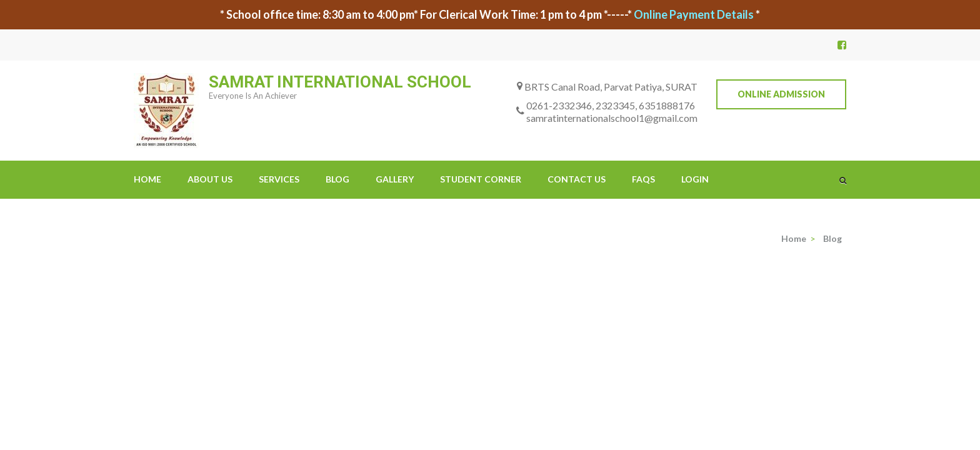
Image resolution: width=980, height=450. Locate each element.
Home (147, 179)
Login (695, 179)
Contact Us (577, 179)
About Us (210, 179)
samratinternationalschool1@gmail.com (612, 118)
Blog (337, 179)
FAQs (643, 179)
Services (279, 179)
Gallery (395, 179)
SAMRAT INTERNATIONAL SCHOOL (340, 82)
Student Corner (481, 179)
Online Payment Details (694, 14)
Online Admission (781, 94)
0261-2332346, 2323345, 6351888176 (611, 105)
